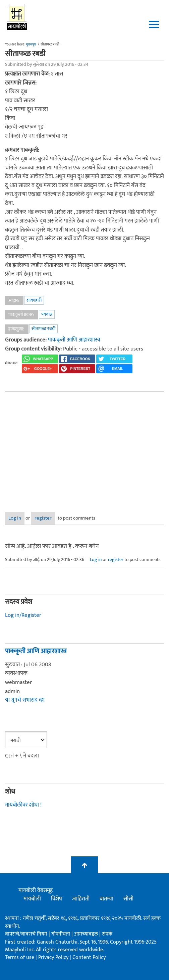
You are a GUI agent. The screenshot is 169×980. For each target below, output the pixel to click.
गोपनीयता (61, 934)
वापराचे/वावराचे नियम (26, 934)
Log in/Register (23, 615)
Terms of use (20, 957)
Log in (15, 518)
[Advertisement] (84, 447)
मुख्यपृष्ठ (31, 44)
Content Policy (89, 957)
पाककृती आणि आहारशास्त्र (74, 340)
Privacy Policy (54, 957)
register (43, 518)
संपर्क (107, 934)
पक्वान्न (47, 314)
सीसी (128, 899)
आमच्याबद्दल (87, 934)
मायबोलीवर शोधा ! (23, 805)
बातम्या (106, 899)
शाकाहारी (34, 300)
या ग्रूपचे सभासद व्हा (25, 700)
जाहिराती (81, 899)
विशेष (57, 899)
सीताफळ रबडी (43, 329)
